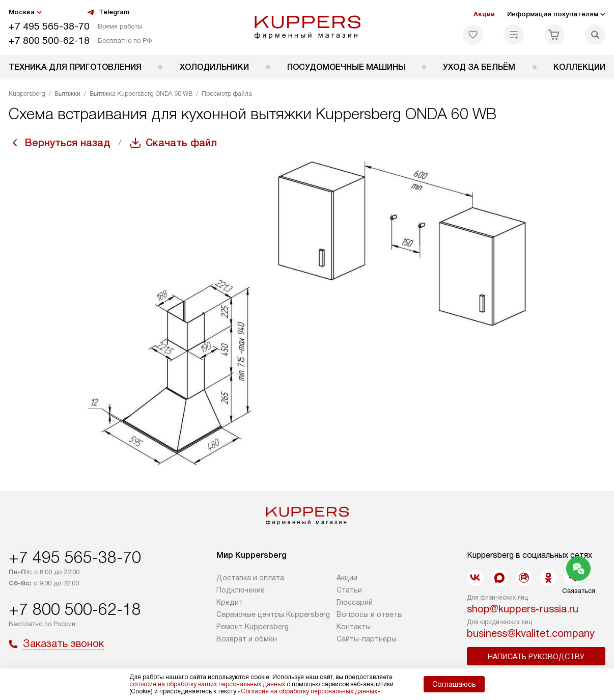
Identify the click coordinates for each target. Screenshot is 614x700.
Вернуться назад (68, 143)
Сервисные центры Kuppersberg (273, 614)
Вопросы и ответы (370, 614)
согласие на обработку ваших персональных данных (207, 684)
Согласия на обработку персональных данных (309, 691)
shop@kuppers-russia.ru (523, 609)
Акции (484, 14)
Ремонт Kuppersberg (253, 627)
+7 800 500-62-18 (49, 41)
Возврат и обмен (247, 639)
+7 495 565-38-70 (49, 26)
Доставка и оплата (250, 578)
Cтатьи (349, 590)
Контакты (354, 627)
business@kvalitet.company (531, 633)
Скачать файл (181, 143)
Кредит (230, 602)
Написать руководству (536, 657)
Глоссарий (355, 602)
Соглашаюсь (454, 684)
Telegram (108, 12)
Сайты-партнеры (367, 639)
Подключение (241, 590)
